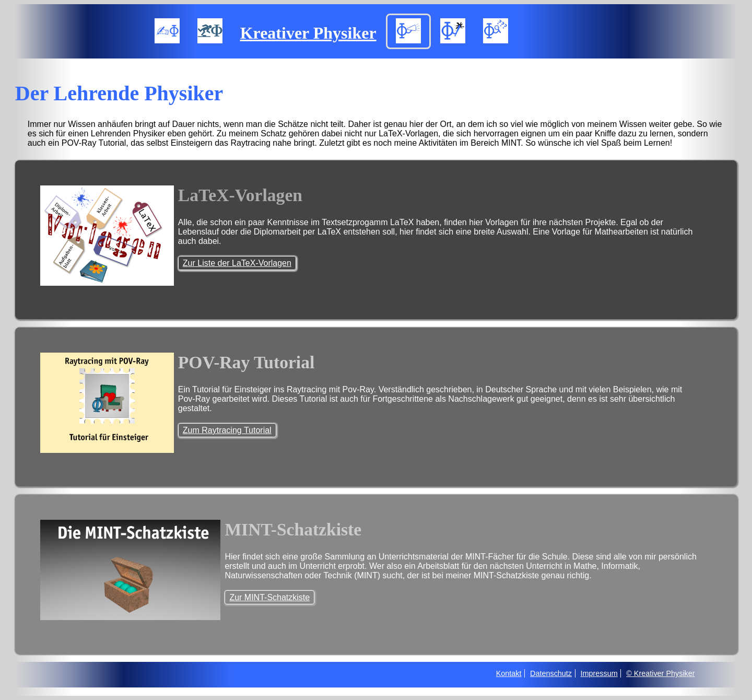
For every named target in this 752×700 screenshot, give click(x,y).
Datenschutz (551, 673)
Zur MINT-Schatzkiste (269, 597)
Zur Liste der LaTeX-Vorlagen (237, 263)
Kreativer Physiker (308, 33)
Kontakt (509, 673)
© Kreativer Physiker (660, 673)
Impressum (599, 673)
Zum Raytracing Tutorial (227, 430)
